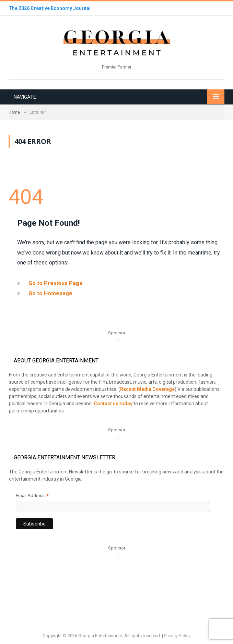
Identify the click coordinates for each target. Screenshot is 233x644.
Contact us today (113, 404)
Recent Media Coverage (147, 389)
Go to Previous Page (56, 283)
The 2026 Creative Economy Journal (50, 8)
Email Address (32, 496)
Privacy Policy (177, 636)
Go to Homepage (50, 293)
